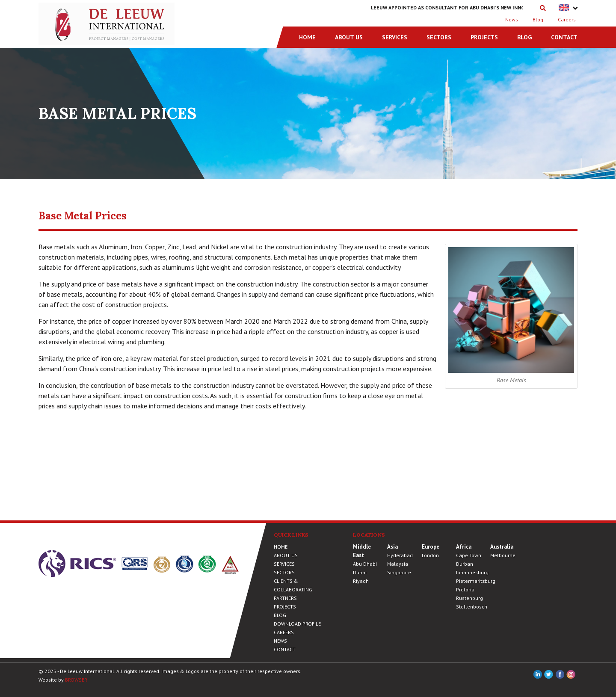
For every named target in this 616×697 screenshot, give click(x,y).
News (512, 19)
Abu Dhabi (365, 564)
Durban (465, 564)
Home (307, 37)
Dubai (360, 572)
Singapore (399, 572)
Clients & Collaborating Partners (293, 589)
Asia (392, 547)
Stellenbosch (472, 607)
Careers (567, 19)
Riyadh (361, 581)
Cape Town (469, 555)
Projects (484, 37)
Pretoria (465, 589)
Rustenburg (469, 598)
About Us (349, 37)
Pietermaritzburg (476, 581)
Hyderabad (400, 555)
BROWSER (76, 680)
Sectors (439, 37)
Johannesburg (472, 572)
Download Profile (297, 624)
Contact (564, 37)
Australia (502, 547)
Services (395, 37)
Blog (538, 19)
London (430, 555)
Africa (464, 547)
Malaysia (398, 564)
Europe (431, 547)
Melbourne (503, 555)
